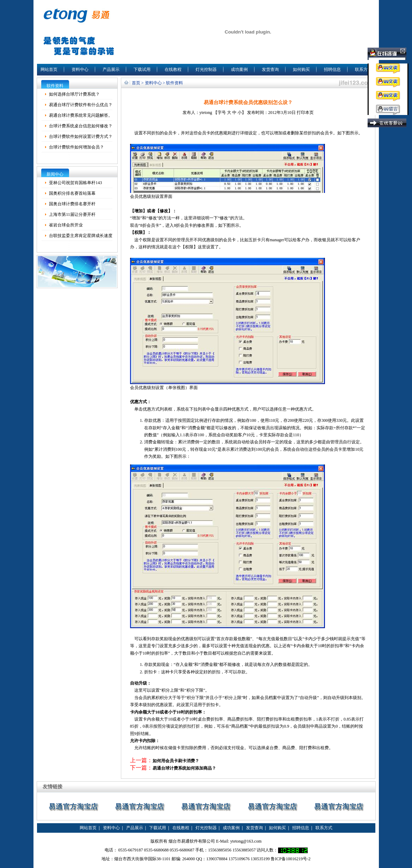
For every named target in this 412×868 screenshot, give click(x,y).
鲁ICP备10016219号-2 (291, 859)
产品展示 (111, 69)
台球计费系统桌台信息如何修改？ (81, 126)
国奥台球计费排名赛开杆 (72, 204)
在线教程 (173, 69)
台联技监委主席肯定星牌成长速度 (81, 236)
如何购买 (301, 69)
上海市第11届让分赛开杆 (72, 214)
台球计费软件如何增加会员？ (76, 147)
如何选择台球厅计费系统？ (74, 94)
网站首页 (49, 69)
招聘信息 (332, 69)
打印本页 (305, 113)
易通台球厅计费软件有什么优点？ (81, 105)
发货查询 (270, 69)
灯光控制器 (206, 69)
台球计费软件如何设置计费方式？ (81, 136)
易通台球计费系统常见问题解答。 (81, 115)
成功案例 (239, 69)
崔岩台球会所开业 (66, 225)
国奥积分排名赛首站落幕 (72, 193)
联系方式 (363, 69)
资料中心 (80, 69)
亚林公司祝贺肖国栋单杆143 (75, 183)
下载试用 (142, 69)
